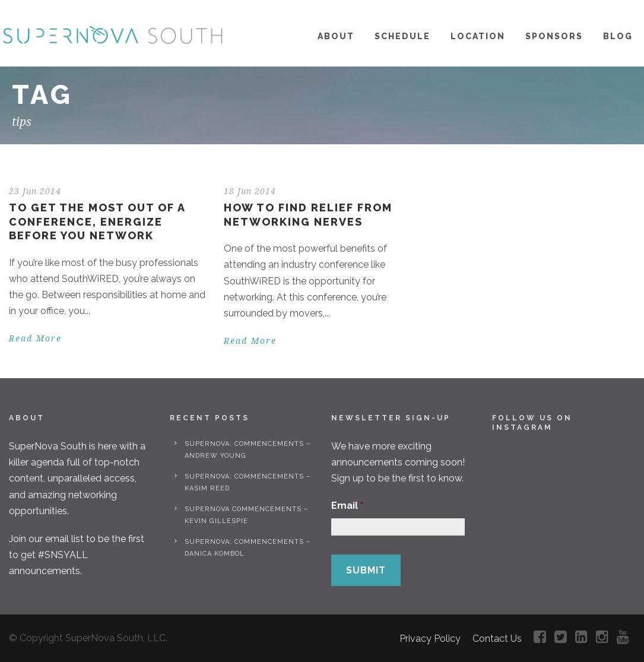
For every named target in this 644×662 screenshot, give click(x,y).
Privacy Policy (430, 639)
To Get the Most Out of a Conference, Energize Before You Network (97, 221)
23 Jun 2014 (35, 191)
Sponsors (554, 36)
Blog (618, 36)
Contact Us (497, 639)
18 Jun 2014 (250, 191)
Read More (35, 338)
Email (347, 506)
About (336, 36)
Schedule (402, 36)
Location (478, 36)
